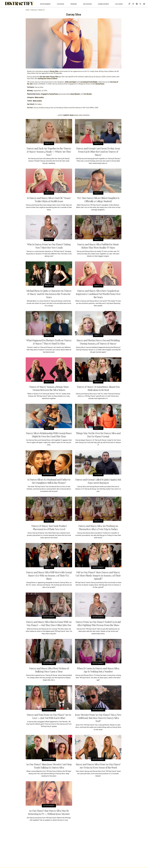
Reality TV (41, 10)
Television (60, 4)
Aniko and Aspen (71, 82)
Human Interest (103, 4)
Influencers (87, 4)
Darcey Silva (54, 71)
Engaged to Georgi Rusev (50, 94)
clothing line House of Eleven (47, 78)
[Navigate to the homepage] (19, 4)
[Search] (129, 4)
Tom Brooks (87, 94)
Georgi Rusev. (100, 84)
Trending (74, 4)
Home (27, 10)
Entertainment (45, 4)
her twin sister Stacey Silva (49, 77)
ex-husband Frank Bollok (89, 82)
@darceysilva (39, 97)
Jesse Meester (75, 94)
